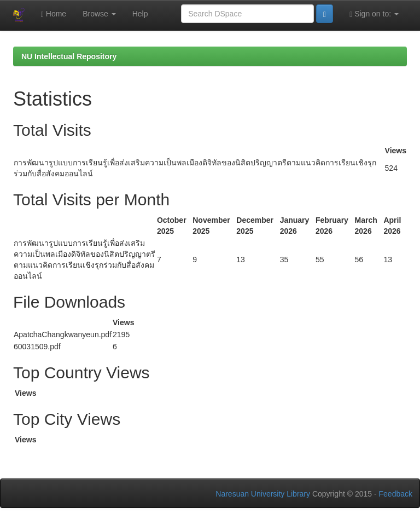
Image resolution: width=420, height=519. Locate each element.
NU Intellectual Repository (69, 56)
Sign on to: (374, 14)
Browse (99, 14)
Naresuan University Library (263, 494)
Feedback (396, 494)
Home (54, 14)
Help (140, 14)
